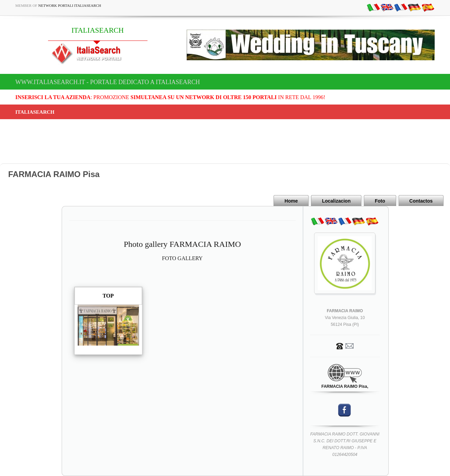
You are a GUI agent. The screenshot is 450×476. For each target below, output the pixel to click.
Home (291, 201)
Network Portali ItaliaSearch (70, 5)
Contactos (421, 201)
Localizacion (336, 201)
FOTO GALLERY (182, 258)
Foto (380, 201)
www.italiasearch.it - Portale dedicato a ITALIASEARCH (108, 82)
